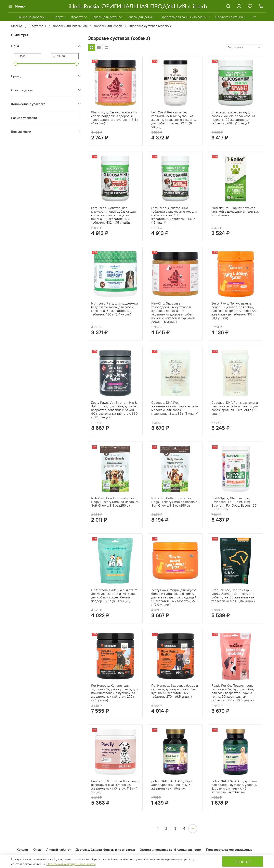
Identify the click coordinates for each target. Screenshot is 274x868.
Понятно (243, 861)
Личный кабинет (58, 850)
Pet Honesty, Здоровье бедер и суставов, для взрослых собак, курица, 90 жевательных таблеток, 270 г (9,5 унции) (175, 691)
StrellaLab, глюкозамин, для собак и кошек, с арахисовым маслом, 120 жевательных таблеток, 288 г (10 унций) (233, 118)
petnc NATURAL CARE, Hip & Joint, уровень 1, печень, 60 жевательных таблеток (172, 785)
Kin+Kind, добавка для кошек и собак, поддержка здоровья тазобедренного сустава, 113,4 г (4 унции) (115, 118)
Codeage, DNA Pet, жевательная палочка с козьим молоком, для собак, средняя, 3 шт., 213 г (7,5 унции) (235, 408)
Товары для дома (141, 17)
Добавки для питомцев (70, 26)
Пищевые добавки (33, 17)
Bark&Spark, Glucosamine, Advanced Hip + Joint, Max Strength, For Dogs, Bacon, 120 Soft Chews (234, 504)
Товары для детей (107, 17)
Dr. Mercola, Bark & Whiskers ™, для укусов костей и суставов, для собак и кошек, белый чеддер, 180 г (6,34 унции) (114, 595)
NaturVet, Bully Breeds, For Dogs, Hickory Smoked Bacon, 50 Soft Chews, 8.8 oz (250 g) (175, 502)
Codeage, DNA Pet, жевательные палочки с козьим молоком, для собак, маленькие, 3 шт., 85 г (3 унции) (175, 408)
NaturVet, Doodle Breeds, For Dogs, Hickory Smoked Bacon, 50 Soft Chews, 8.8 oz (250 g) (115, 502)
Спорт (60, 17)
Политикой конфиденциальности (71, 864)
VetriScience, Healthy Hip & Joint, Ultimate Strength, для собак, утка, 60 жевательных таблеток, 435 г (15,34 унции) (233, 595)
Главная (17, 26)
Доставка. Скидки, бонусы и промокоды (105, 850)
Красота (79, 17)
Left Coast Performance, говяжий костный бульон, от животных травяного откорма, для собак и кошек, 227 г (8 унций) (174, 120)
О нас (37, 850)
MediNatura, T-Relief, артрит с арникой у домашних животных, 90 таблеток (235, 211)
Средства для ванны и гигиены (186, 17)
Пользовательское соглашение (229, 850)
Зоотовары (38, 26)
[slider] (16, 64)
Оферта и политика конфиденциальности (170, 850)
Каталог (23, 850)
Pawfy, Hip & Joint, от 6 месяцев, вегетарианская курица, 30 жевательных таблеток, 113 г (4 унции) (115, 786)
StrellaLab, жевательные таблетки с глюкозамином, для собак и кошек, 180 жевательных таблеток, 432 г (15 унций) (174, 215)
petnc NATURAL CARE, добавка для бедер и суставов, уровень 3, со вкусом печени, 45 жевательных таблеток (234, 786)
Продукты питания (231, 17)
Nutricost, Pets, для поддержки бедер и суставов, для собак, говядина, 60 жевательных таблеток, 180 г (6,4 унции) (114, 309)
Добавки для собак (108, 26)
